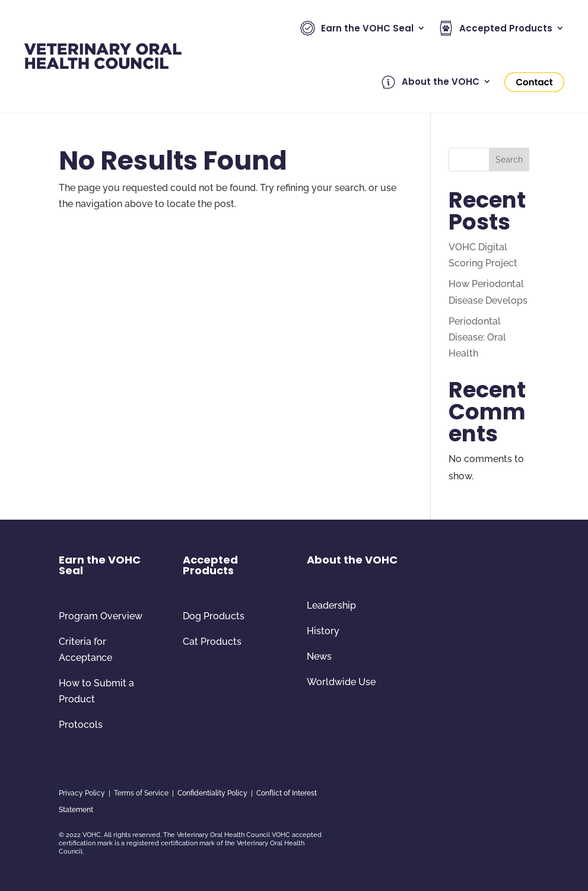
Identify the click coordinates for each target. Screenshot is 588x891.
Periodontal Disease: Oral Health (477, 337)
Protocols (81, 725)
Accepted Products (495, 28)
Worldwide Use (341, 682)
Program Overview (101, 616)
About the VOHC (430, 82)
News (319, 656)
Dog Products (214, 616)
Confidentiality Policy (212, 793)
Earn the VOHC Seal (357, 28)
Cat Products (212, 642)
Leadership (331, 605)
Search (509, 160)
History (323, 631)
